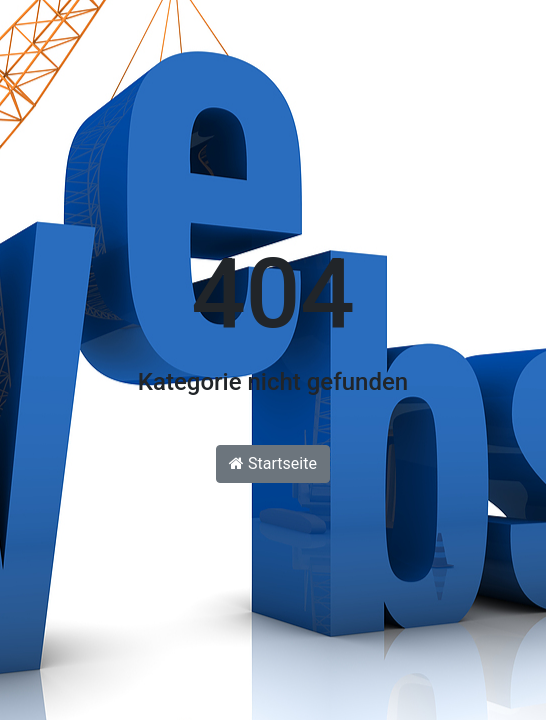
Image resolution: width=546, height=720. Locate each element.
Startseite (273, 463)
